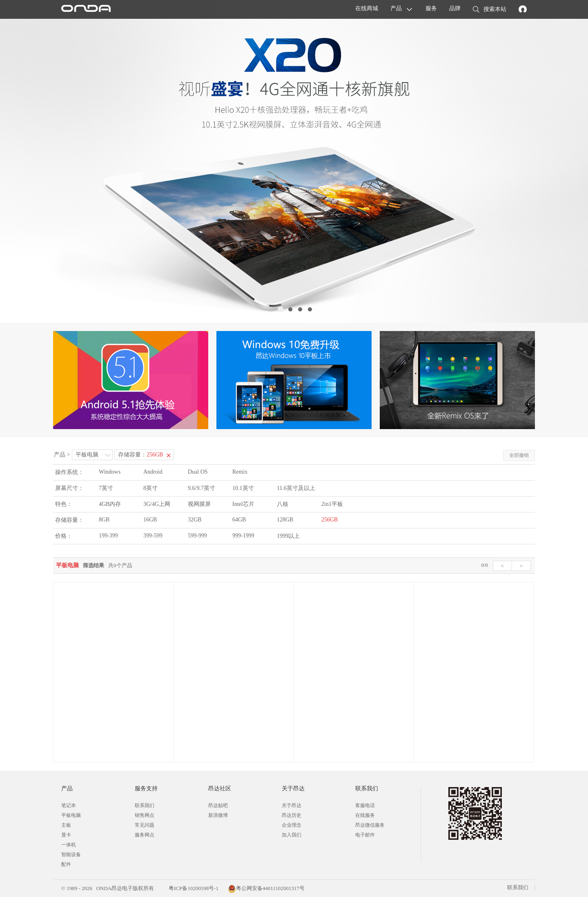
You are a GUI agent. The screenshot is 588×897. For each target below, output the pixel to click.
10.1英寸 (243, 488)
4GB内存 (110, 504)
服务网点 (145, 835)
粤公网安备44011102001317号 (266, 888)
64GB (239, 520)
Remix (240, 472)
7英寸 (106, 488)
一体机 (69, 845)
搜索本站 (490, 10)
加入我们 (292, 835)
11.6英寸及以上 (296, 488)
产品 (396, 8)
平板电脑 (87, 455)
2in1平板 (332, 504)
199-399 (108, 536)
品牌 (455, 8)
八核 (283, 504)
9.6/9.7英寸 (202, 488)
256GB (330, 520)
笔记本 (69, 805)
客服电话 (365, 805)
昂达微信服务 (370, 825)
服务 (431, 8)
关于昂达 (292, 805)
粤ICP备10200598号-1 (193, 888)
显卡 (66, 835)
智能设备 (71, 854)
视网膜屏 (199, 504)
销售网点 (145, 815)
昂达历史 (292, 815)
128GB (285, 520)
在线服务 (365, 815)
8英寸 (150, 488)
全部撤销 (519, 455)
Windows (110, 472)
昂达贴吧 (218, 805)
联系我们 (145, 805)
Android (153, 472)
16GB (150, 520)
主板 (66, 825)
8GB (104, 520)
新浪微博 (218, 815)
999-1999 (243, 536)
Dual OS (198, 472)
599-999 (197, 536)
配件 (66, 864)
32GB (195, 520)
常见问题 (145, 825)
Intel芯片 (243, 504)
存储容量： (140, 455)
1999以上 (288, 536)
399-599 (153, 536)
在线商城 (367, 8)
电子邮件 (365, 835)
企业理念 (292, 825)
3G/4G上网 (157, 504)
